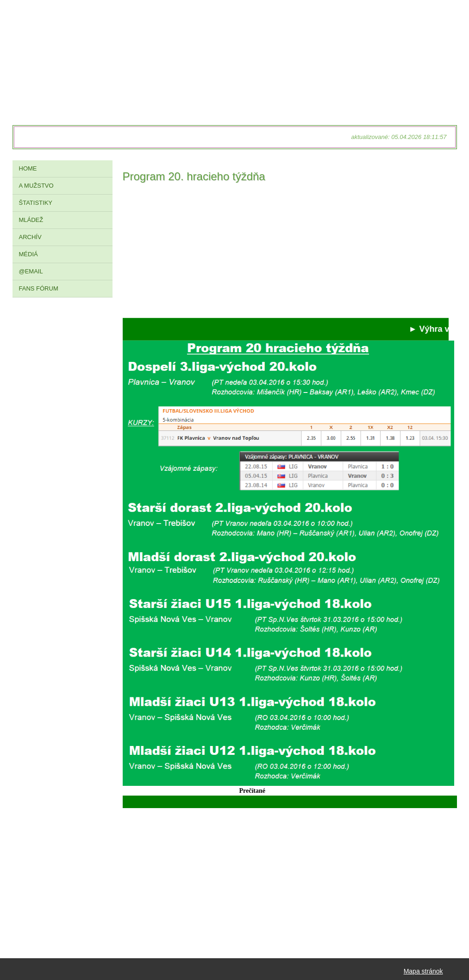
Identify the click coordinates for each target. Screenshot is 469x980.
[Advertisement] (286, 253)
